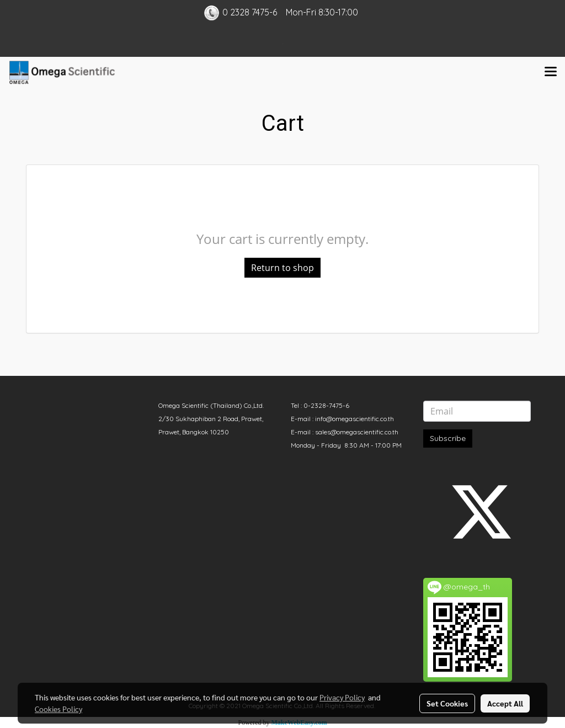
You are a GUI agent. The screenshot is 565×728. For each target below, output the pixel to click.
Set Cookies (447, 703)
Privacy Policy (342, 697)
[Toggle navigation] (551, 72)
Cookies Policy (58, 709)
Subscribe (448, 438)
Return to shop (282, 268)
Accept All (505, 703)
